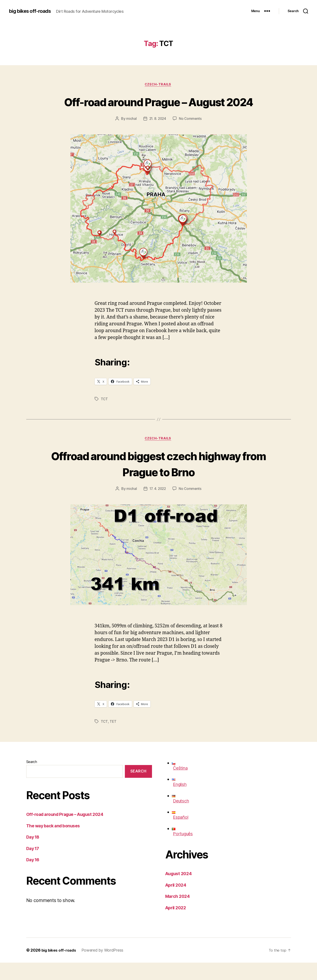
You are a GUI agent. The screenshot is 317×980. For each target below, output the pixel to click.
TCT (104, 416)
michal (131, 135)
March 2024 (178, 914)
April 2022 (177, 925)
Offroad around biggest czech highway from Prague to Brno (159, 481)
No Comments (191, 135)
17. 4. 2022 (158, 506)
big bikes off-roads (32, 11)
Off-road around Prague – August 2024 (158, 110)
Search (32, 779)
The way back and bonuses (55, 843)
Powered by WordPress (104, 968)
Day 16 (34, 877)
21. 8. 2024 (157, 135)
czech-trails (159, 85)
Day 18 (34, 854)
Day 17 (33, 866)
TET (113, 739)
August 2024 (180, 891)
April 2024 (177, 902)
